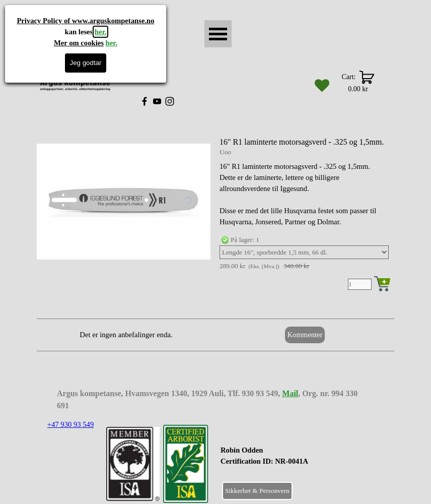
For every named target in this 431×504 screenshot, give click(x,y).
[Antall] (360, 284)
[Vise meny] (218, 34)
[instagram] (170, 101)
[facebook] (145, 101)
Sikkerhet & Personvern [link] (257, 491)
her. (100, 32)
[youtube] (157, 101)
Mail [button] (290, 393)
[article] (215, 215)
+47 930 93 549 (71, 424)
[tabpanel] (289, 461)
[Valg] (304, 252)
